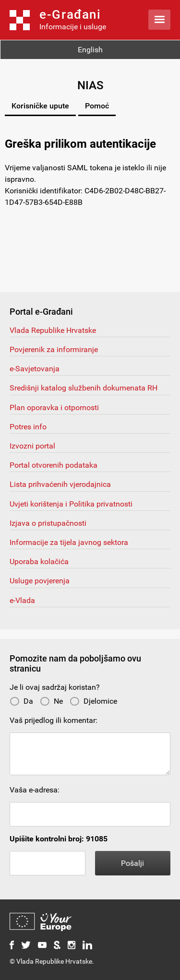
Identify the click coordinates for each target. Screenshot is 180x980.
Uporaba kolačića (39, 561)
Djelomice (93, 701)
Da (21, 701)
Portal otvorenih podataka (54, 465)
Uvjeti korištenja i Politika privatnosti (71, 504)
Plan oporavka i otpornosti (54, 407)
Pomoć (97, 106)
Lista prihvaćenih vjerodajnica (60, 484)
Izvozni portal (32, 446)
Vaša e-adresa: (35, 790)
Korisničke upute (40, 106)
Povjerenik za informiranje (54, 349)
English (90, 50)
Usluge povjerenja (40, 581)
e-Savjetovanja (35, 369)
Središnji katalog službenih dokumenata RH (84, 388)
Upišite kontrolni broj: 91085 (59, 839)
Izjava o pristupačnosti (48, 523)
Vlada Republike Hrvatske (53, 330)
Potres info (28, 427)
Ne (51, 701)
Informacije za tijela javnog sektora (69, 542)
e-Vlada (22, 600)
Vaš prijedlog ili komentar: (54, 720)
